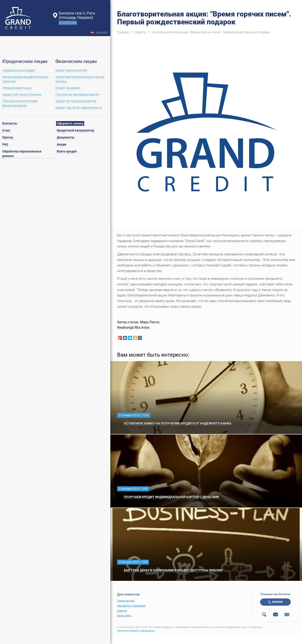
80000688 (277, 602)
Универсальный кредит (19, 70)
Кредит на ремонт (68, 88)
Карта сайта (124, 616)
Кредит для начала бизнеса (22, 95)
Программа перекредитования (77, 95)
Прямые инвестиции (17, 88)
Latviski (102, 33)
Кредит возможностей (71, 70)
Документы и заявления (131, 606)
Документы (66, 137)
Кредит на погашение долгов (76, 101)
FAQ (5, 144)
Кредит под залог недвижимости (79, 108)
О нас (6, 130)
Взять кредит (67, 151)
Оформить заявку (70, 123)
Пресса (8, 137)
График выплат (126, 601)
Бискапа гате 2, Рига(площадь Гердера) (77, 15)
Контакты (10, 123)
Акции (61, 144)
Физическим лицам (76, 61)
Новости (122, 611)
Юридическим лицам (25, 61)
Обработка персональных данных (22, 154)
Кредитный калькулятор (75, 130)
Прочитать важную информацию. (136, 631)
